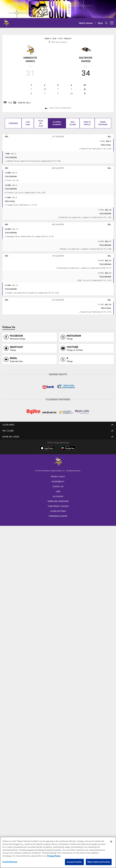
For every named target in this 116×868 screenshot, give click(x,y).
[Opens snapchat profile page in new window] (30, 348)
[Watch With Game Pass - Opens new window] (58, 108)
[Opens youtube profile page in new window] (86, 348)
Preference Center (58, 516)
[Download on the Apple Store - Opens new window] (47, 448)
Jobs (58, 491)
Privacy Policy (58, 477)
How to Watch (87, 123)
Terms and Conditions (58, 501)
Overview (13, 123)
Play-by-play (41, 123)
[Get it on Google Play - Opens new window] (68, 449)
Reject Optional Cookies (99, 863)
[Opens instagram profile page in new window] (86, 337)
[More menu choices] (112, 23)
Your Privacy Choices (58, 506)
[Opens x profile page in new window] (86, 360)
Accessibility (58, 481)
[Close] (111, 843)
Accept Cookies (74, 863)
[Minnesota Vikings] (58, 462)
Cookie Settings (58, 511)
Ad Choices (58, 496)
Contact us (58, 486)
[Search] (106, 23)
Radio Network (103, 123)
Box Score (73, 123)
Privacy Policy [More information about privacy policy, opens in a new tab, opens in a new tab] (54, 857)
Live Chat (28, 123)
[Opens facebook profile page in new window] (30, 337)
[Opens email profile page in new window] (30, 360)
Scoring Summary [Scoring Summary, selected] (57, 123)
